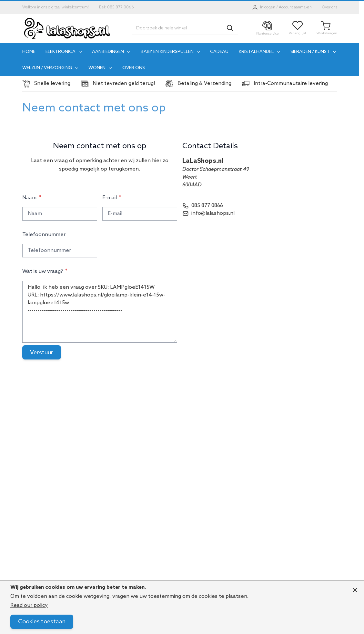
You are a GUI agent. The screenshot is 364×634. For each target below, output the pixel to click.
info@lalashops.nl (213, 213)
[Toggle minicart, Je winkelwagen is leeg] (327, 28)
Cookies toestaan (42, 622)
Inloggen (268, 7)
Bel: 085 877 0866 (116, 7)
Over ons (330, 7)
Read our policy (29, 605)
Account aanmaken (295, 7)
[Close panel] (355, 590)
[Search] (230, 28)
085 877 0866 (207, 206)
